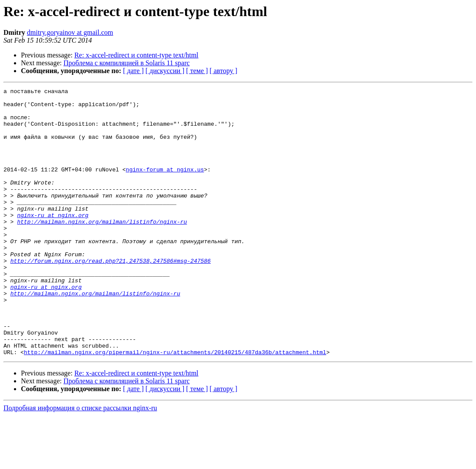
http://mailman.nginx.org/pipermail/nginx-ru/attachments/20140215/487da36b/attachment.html (175, 405)
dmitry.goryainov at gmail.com (70, 32)
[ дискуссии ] (165, 71)
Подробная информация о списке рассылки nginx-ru (80, 461)
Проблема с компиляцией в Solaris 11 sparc (127, 63)
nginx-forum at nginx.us (165, 186)
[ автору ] (223, 71)
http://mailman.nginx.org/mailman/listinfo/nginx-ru (102, 249)
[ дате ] (133, 71)
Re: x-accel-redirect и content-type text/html (137, 55)
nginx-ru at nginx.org (53, 241)
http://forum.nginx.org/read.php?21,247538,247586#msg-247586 (111, 296)
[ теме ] (197, 71)
